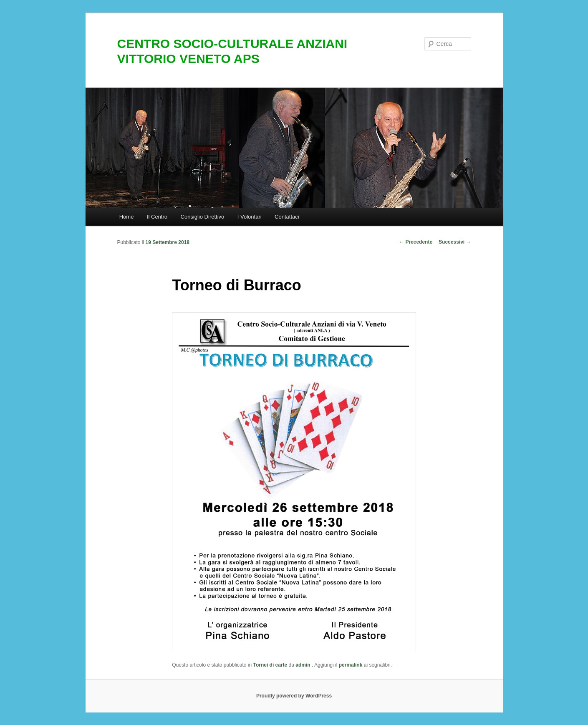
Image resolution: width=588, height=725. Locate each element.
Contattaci (287, 217)
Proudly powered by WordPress (294, 696)
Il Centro (157, 217)
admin (304, 665)
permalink (351, 665)
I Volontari (250, 217)
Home (127, 217)
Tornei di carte (270, 665)
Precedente (416, 242)
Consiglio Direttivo (203, 217)
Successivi (455, 242)
